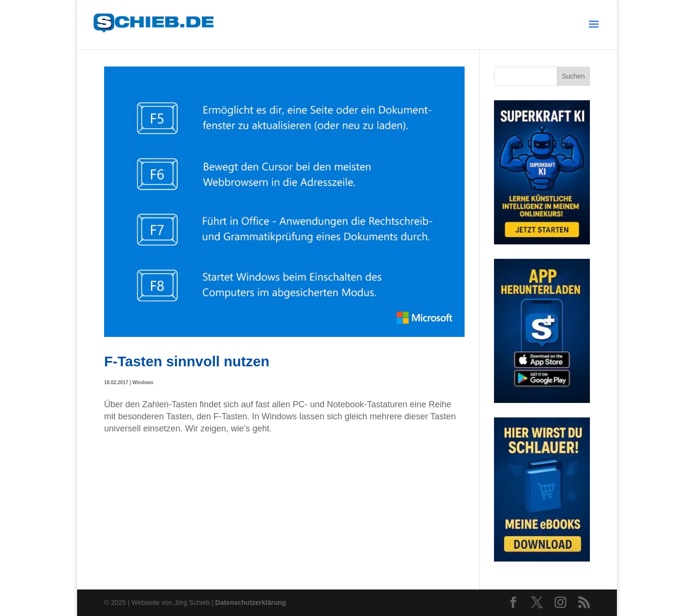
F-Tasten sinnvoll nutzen (187, 361)
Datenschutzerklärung (251, 603)
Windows (143, 382)
